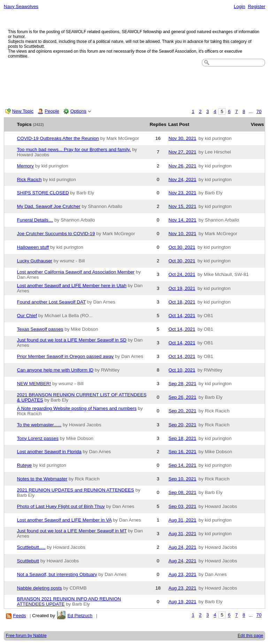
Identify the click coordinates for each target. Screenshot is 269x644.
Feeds (19, 616)
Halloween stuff (33, 247)
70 (259, 111)
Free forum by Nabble (26, 636)
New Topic (23, 111)
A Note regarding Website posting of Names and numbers (77, 408)
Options (78, 111)
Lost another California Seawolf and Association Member (76, 272)
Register (256, 6)
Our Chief (27, 316)
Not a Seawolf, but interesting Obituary (57, 574)
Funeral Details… (35, 220)
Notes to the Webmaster (42, 479)
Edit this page (250, 636)
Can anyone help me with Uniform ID (55, 370)
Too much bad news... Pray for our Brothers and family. (74, 149)
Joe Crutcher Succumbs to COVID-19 (56, 234)
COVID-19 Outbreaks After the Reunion (58, 138)
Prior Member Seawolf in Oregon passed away (66, 356)
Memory (26, 166)
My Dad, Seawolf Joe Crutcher (49, 206)
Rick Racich (29, 179)
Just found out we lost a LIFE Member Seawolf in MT (72, 531)
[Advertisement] (135, 86)
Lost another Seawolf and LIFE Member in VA (64, 520)
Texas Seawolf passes (40, 329)
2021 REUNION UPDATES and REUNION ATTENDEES (76, 490)
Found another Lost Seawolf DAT (51, 302)
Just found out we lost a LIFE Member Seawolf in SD (72, 340)
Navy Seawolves (21, 6)
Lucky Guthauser (35, 261)
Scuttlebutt (28, 561)
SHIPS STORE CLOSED (43, 193)
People (52, 111)
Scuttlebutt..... (31, 547)
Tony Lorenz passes (38, 438)
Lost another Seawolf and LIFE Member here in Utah (72, 286)
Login (240, 6)
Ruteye (25, 465)
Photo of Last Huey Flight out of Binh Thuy (61, 506)
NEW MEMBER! (34, 384)
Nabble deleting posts (40, 588)
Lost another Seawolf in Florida (49, 452)
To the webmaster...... (39, 425)
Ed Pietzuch (80, 616)
